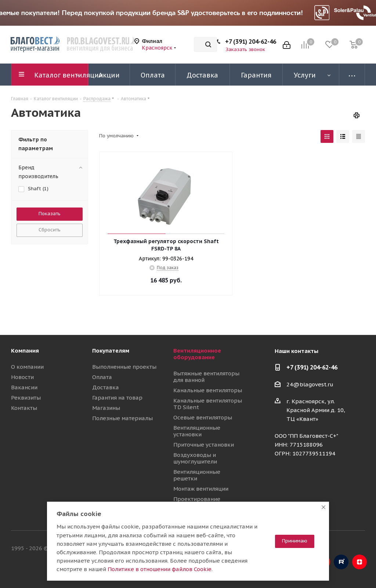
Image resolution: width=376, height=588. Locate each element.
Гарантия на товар (117, 398)
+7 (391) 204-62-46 (251, 42)
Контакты (24, 408)
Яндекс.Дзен (359, 562)
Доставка (106, 387)
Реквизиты (26, 398)
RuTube (341, 562)
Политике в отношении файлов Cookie (160, 569)
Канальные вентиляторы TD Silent (208, 404)
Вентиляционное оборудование (197, 354)
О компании (27, 367)
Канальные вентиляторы (208, 390)
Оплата (102, 377)
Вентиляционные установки (197, 431)
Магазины (106, 408)
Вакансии (24, 387)
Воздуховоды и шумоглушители (195, 458)
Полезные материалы (122, 418)
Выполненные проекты (124, 367)
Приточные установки (204, 445)
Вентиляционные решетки (197, 475)
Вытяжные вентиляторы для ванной (206, 377)
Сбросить (50, 230)
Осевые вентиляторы (203, 417)
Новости (22, 377)
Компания (25, 351)
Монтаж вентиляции (201, 489)
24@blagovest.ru (310, 384)
